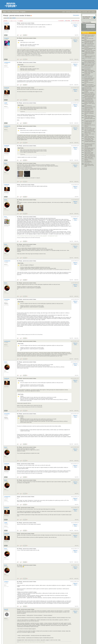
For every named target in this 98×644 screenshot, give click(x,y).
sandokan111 (7, 62)
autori (89, 12)
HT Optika (86, 135)
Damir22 (6, 609)
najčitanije (79, 12)
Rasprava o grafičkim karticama (89, 81)
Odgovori (75, 25)
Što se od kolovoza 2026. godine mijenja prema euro (90, 61)
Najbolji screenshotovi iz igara (89, 54)
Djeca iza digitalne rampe (89, 62)
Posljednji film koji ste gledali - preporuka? (89, 76)
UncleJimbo (7, 299)
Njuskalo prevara (88, 127)
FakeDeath (7, 23)
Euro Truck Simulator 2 (89, 85)
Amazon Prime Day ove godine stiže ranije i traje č (90, 137)
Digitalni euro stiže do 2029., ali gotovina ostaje (89, 43)
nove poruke (85, 12)
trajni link (77, 35)
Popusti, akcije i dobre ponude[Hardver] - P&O (89, 139)
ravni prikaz (68, 21)
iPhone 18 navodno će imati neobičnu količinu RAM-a (90, 86)
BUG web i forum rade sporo (89, 39)
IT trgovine (23, 12)
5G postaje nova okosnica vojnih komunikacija (90, 144)
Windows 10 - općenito (89, 92)
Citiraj (75, 26)
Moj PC (6, 35)
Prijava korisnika (87, 22)
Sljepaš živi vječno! (88, 89)
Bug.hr (5, 12)
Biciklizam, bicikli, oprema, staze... (90, 104)
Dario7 (6, 163)
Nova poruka (76, 15)
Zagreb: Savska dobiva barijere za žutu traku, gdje (90, 71)
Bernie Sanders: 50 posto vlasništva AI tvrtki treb (89, 79)
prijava (64, 12)
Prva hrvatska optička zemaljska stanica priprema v (90, 142)
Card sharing (87, 75)
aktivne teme (74, 12)
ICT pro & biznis (15, 12)
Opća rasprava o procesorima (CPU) (88, 161)
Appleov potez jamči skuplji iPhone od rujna (90, 132)
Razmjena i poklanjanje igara (89, 114)
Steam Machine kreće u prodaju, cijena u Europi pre (90, 116)
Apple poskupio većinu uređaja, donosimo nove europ (89, 165)
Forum (9, 12)
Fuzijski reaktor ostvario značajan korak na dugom (89, 52)
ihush (6, 217)
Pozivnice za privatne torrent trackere (89, 67)
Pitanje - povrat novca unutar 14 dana (26, 23)
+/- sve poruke (61, 21)
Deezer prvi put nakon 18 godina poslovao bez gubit (90, 94)
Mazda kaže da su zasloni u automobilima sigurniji (90, 41)
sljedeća (21, 21)
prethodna (6, 21)
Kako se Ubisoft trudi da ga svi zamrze (90, 47)
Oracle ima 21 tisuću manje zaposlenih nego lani (90, 107)
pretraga (93, 12)
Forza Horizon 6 (88, 69)
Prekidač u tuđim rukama (89, 134)
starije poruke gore (76, 21)
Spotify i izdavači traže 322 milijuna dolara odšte (90, 157)
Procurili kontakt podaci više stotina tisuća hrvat (90, 49)
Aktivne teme (86, 33)
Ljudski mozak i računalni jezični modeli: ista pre (89, 65)
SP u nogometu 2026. (89, 45)
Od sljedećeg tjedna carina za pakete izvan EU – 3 (90, 121)
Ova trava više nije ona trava (89, 83)
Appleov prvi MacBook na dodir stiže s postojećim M (90, 155)
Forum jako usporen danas (90, 128)
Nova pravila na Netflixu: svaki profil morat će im (89, 112)
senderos (6, 582)
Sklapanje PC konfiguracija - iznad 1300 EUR (90, 56)
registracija (68, 12)
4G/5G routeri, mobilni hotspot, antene (89, 109)
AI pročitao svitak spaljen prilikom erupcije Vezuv (89, 96)
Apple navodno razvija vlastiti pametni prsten (89, 153)
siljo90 (6, 103)
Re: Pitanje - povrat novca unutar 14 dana (27, 38)
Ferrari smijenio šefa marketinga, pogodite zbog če (90, 119)
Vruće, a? (86, 37)
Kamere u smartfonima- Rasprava (89, 159)
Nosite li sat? (87, 163)
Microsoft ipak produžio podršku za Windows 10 (89, 102)
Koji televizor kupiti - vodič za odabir (90, 91)
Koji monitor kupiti (88, 88)
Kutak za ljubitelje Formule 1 (90, 59)
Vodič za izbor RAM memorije (88, 146)
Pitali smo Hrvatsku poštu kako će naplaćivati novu (89, 130)
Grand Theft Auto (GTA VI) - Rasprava (90, 126)
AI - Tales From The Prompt (90, 50)
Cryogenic (7, 38)
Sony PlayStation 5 (88, 106)
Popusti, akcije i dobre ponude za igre (89, 73)
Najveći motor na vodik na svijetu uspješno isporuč (90, 36)
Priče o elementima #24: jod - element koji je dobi (90, 98)
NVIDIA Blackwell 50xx (89, 100)
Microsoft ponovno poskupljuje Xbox (88, 123)
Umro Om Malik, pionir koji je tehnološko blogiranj (90, 149)
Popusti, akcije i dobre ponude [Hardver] (89, 151)
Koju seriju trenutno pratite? (90, 64)
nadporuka (76, 59)
